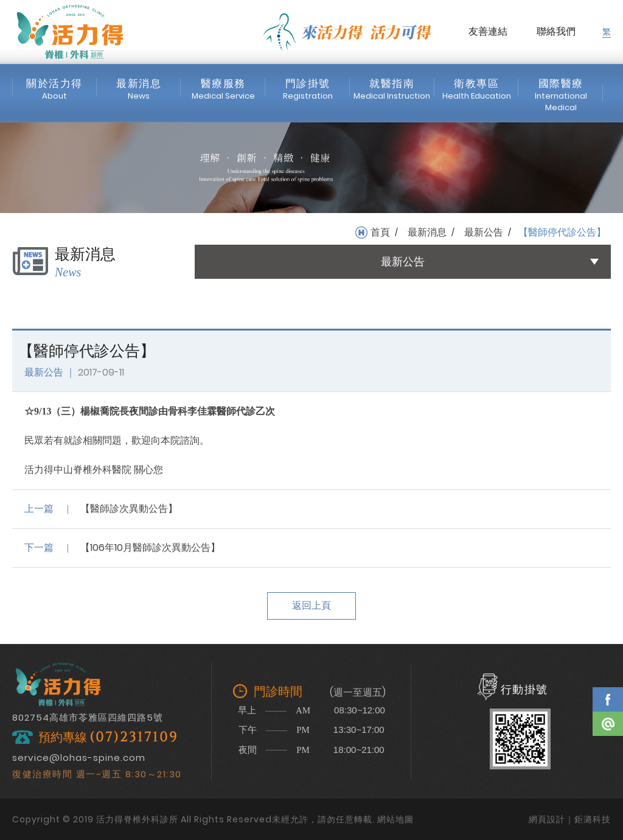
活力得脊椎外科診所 (70, 32)
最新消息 (427, 233)
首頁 (380, 233)
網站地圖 (395, 819)
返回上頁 (311, 605)
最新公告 (484, 233)
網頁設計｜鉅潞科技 (570, 819)
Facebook (608, 699)
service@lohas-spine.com (79, 758)
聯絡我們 (556, 31)
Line (608, 724)
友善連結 (488, 31)
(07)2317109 (134, 737)
